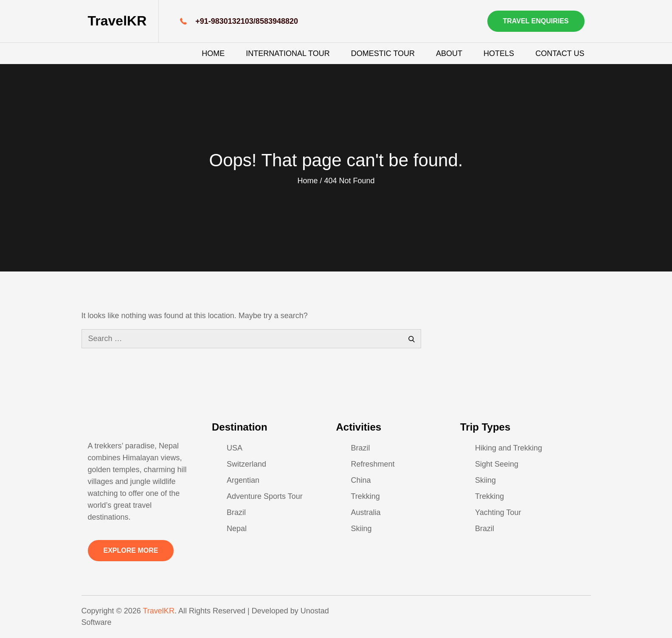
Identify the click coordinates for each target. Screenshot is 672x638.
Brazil (236, 512)
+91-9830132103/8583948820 (247, 21)
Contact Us (560, 53)
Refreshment (373, 464)
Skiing (361, 529)
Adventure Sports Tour (265, 496)
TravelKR (117, 21)
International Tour (288, 53)
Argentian (243, 480)
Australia (366, 512)
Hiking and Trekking (509, 448)
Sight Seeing (497, 464)
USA (235, 448)
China (361, 480)
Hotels (499, 53)
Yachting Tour (498, 512)
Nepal (237, 529)
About (449, 53)
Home (213, 53)
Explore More (131, 550)
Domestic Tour (383, 53)
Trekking (366, 496)
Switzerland (246, 464)
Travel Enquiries (536, 21)
